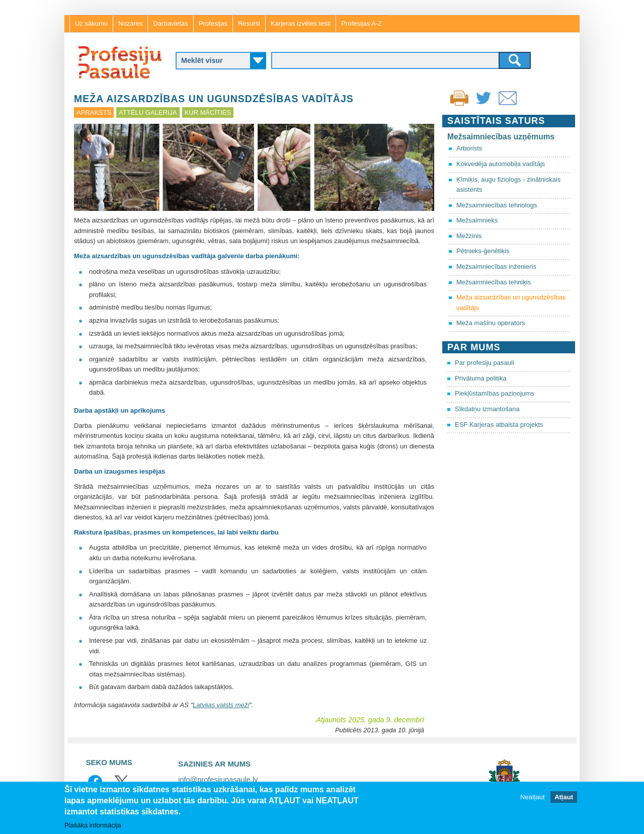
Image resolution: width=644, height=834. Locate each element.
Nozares (130, 23)
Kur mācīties (208, 112)
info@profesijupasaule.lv (218, 780)
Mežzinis (469, 236)
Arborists (469, 148)
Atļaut (564, 798)
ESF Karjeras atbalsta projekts (499, 425)
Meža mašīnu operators (491, 323)
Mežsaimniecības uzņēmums (501, 137)
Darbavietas (170, 23)
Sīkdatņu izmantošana (487, 409)
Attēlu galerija (148, 112)
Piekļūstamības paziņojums (495, 393)
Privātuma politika (481, 378)
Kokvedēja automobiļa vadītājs (501, 164)
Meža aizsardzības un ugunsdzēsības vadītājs (511, 302)
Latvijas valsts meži (221, 705)
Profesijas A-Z (361, 23)
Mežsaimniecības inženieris (496, 267)
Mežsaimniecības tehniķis (494, 282)
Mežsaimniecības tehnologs (497, 205)
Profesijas (213, 23)
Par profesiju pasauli (485, 363)
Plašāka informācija (93, 826)
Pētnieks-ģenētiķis (483, 251)
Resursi (249, 23)
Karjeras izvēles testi (301, 23)
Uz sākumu (91, 23)
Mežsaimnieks (477, 220)
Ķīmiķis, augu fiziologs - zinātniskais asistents (508, 185)
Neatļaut (532, 798)
